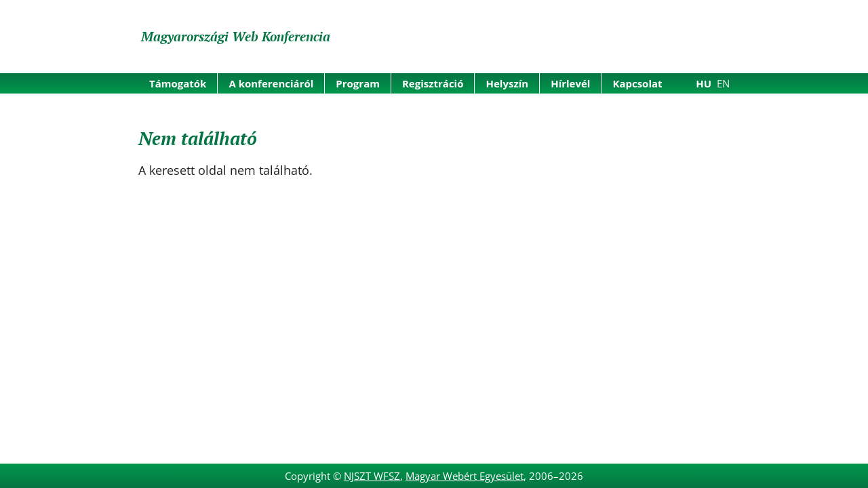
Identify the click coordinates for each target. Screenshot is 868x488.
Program (358, 83)
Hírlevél (570, 83)
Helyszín (507, 83)
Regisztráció (433, 83)
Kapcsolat (637, 83)
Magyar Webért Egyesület (465, 476)
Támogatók (178, 83)
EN (723, 83)
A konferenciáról (271, 83)
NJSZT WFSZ (372, 476)
